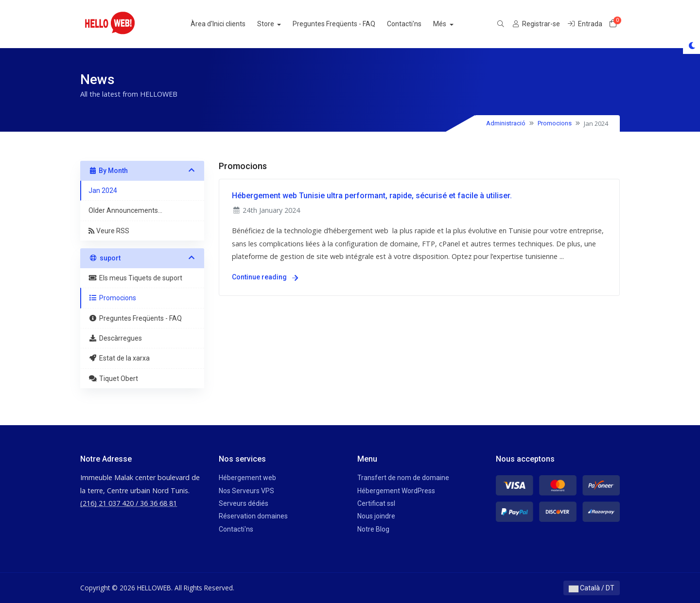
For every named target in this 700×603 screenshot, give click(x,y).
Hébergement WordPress (396, 491)
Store (276, 24)
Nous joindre (376, 516)
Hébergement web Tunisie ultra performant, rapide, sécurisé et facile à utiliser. (372, 196)
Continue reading (265, 277)
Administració (506, 123)
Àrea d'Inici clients (228, 24)
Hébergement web (247, 478)
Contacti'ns (414, 24)
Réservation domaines (253, 516)
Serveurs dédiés (244, 503)
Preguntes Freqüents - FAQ (344, 24)
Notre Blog (373, 529)
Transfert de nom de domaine (403, 478)
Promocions (555, 123)
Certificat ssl (376, 503)
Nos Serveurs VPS (246, 491)
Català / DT (592, 588)
